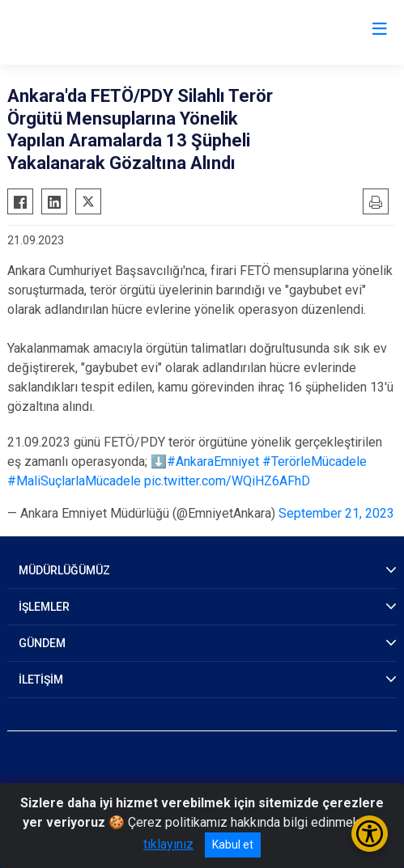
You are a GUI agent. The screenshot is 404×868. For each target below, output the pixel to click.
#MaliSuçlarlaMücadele (74, 481)
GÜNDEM (42, 643)
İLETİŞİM (41, 680)
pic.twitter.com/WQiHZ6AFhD (227, 481)
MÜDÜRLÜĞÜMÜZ (64, 570)
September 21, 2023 (336, 513)
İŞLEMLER (44, 607)
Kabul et (233, 845)
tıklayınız (168, 844)
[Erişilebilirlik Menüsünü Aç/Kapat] (370, 834)
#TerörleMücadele (315, 462)
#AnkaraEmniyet (213, 462)
